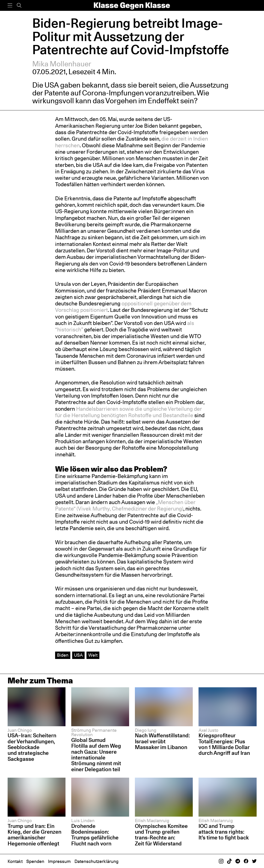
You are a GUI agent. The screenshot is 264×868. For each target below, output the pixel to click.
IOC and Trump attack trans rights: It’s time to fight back (224, 832)
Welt (93, 655)
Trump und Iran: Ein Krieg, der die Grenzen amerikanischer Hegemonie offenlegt (34, 835)
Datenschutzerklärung (96, 861)
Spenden (35, 861)
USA (78, 655)
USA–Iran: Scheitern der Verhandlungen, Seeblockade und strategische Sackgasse (32, 747)
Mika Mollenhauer (62, 64)
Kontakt (15, 861)
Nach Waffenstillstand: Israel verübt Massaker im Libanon (162, 741)
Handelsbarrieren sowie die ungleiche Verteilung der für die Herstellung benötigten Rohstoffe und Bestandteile (128, 412)
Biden (63, 655)
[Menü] (10, 5)
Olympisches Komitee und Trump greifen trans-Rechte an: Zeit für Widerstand (161, 835)
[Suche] (19, 5)
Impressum (59, 861)
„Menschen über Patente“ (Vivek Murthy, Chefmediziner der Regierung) (125, 505)
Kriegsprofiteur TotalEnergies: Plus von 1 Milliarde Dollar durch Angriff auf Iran (224, 744)
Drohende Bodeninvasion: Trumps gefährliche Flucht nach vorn (95, 835)
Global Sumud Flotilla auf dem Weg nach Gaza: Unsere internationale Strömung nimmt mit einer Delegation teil (96, 755)
